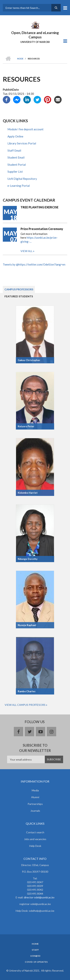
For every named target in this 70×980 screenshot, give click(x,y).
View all (27, 251)
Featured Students (19, 296)
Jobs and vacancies (35, 839)
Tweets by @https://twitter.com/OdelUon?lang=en (34, 264)
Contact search (35, 832)
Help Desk (35, 846)
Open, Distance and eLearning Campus (35, 35)
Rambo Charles (27, 691)
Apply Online (15, 136)
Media (35, 790)
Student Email (16, 157)
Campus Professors (19, 289)
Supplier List (15, 172)
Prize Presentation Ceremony (42, 229)
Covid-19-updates (36, 962)
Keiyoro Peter (26, 426)
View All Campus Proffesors (25, 705)
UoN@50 (35, 956)
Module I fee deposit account (25, 129)
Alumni (35, 797)
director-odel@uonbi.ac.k (38, 897)
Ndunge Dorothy (28, 559)
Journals (35, 811)
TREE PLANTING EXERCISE (39, 207)
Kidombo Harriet (28, 493)
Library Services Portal (22, 143)
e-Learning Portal (19, 186)
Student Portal (17, 165)
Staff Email (14, 150)
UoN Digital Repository (22, 179)
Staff (35, 950)
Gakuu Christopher (29, 360)
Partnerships (35, 804)
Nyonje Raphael (27, 625)
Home (35, 944)
